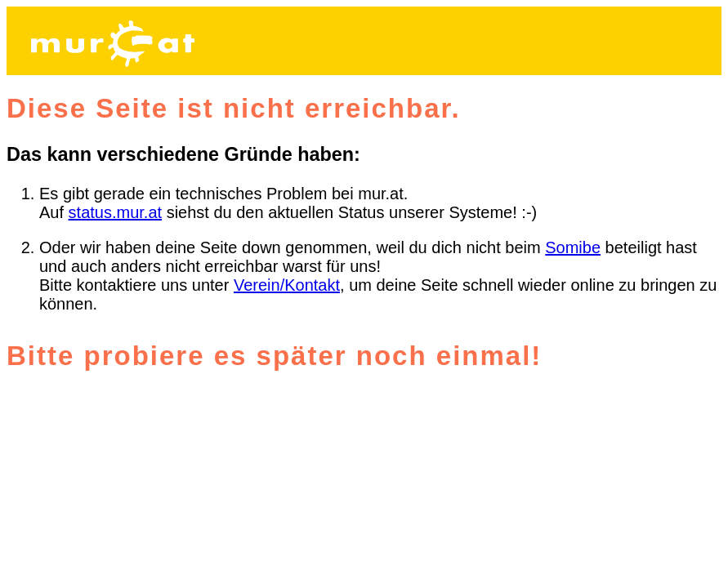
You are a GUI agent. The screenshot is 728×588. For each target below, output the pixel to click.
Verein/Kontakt (287, 285)
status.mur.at (116, 212)
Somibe (573, 247)
